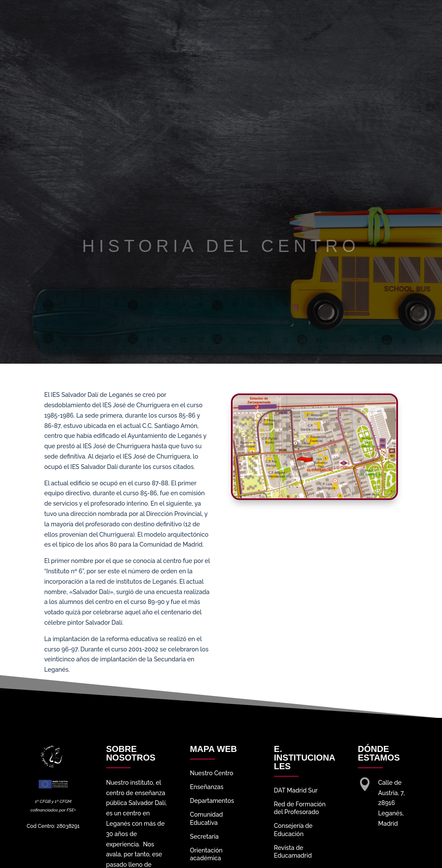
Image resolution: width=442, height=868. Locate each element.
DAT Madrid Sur (296, 790)
